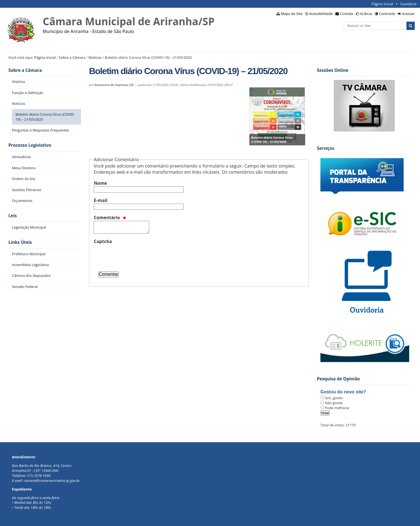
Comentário (110, 218)
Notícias (95, 57)
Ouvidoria (408, 4)
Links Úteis (20, 242)
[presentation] (136, 256)
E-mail (101, 200)
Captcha (103, 241)
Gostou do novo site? (343, 392)
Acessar (408, 14)
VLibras (366, 14)
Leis (12, 216)
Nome (100, 183)
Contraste (387, 14)
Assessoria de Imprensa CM (114, 85)
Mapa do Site (292, 14)
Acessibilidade (321, 14)
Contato (347, 14)
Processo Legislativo (30, 145)
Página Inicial (382, 4)
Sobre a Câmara (72, 57)
